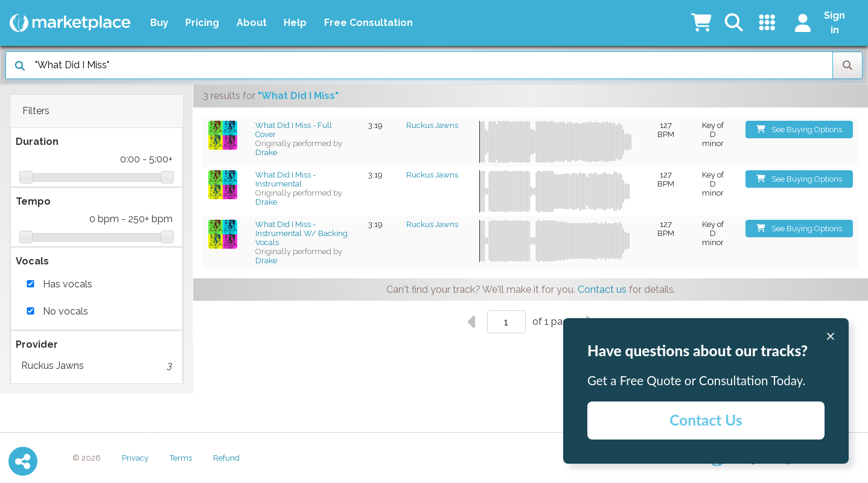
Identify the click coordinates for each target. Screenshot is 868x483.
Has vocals (68, 284)
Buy (159, 23)
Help (295, 23)
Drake (266, 152)
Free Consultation (369, 23)
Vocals (32, 261)
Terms (181, 458)
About (252, 23)
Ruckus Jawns (97, 366)
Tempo (33, 201)
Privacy (135, 458)
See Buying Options (799, 130)
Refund (226, 458)
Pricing (202, 23)
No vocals (65, 311)
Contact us (602, 289)
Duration (37, 142)
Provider (37, 344)
